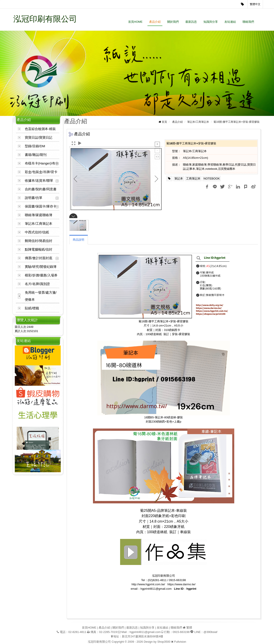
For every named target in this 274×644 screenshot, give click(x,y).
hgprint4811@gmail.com (145, 632)
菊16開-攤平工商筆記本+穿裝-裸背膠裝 (236, 122)
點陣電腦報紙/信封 (39, 249)
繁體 (189, 628)
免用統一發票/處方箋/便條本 (41, 296)
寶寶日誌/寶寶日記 (39, 137)
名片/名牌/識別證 (37, 284)
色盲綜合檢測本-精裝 (40, 129)
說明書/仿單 (34, 198)
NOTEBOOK (212, 178)
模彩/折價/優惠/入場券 (41, 275)
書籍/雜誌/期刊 (36, 155)
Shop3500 (164, 642)
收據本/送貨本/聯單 (39, 180)
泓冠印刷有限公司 (45, 19)
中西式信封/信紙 (37, 232)
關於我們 (173, 22)
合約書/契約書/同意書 (41, 189)
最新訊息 (191, 22)
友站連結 (230, 22)
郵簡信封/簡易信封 (39, 241)
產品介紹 (155, 22)
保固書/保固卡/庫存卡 (41, 206)
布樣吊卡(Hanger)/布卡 (42, 163)
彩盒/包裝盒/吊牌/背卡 (41, 172)
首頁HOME (135, 22)
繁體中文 (255, 4)
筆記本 (179, 178)
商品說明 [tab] (79, 240)
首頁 (164, 122)
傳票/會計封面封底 (39, 258)
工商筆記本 (193, 178)
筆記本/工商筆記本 (39, 224)
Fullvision (180, 642)
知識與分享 (211, 22)
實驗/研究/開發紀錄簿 (41, 267)
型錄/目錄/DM (35, 146)
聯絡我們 (248, 22)
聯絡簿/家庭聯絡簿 (39, 215)
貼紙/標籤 (32, 308)
